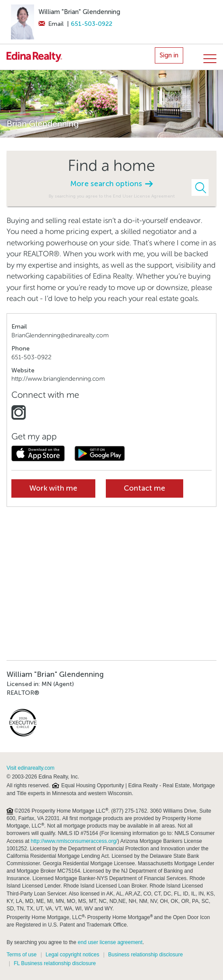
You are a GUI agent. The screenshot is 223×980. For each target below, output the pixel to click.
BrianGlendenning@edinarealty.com (60, 335)
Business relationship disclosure (145, 955)
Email (51, 24)
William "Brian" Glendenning (79, 12)
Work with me (53, 488)
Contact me (145, 488)
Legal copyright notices (72, 955)
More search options (111, 184)
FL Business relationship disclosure (55, 963)
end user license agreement (110, 942)
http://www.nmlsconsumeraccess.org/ (74, 841)
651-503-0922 (92, 24)
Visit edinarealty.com (31, 768)
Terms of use (22, 955)
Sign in (169, 55)
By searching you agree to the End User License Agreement (112, 196)
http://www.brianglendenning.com (58, 379)
